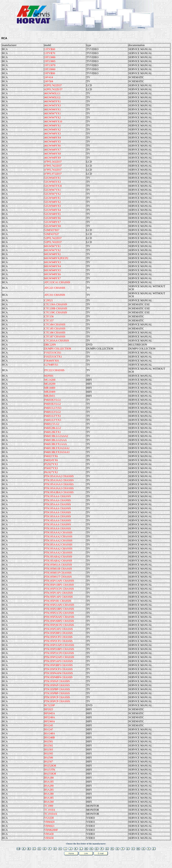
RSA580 (49, 802)
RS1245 (49, 725)
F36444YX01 (52, 361)
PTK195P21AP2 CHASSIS (59, 605)
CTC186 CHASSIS (55, 333)
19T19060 (50, 69)
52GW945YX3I (53, 186)
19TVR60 (50, 73)
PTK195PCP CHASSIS (57, 697)
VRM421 (49, 826)
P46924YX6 (51, 460)
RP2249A (50, 717)
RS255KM (50, 774)
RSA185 (49, 782)
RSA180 (49, 778)
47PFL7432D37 (53, 170)
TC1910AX (51, 814)
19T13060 (50, 57)
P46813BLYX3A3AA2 (57, 448)
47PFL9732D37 (53, 174)
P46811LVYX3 (53, 420)
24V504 (49, 81)
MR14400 (50, 388)
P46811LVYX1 (53, 416)
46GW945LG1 (52, 93)
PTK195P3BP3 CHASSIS (59, 665)
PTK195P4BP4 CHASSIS (59, 677)
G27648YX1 (51, 365)
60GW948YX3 (53, 262)
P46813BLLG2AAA (56, 440)
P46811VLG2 (52, 424)
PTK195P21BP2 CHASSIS (59, 609)
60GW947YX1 (53, 246)
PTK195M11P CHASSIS (58, 573)
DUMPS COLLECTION (58, 349)
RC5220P (50, 705)
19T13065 (50, 61)
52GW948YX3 (53, 206)
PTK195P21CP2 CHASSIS (59, 613)
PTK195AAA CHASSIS (58, 496)
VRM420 (49, 822)
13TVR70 (50, 53)
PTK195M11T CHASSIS (58, 577)
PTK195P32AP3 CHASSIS (59, 657)
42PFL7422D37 (53, 85)
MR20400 (50, 392)
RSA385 (49, 798)
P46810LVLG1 (53, 400)
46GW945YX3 (53, 105)
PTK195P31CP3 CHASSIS (59, 653)
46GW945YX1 (53, 101)
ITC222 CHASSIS (54, 370)
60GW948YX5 (53, 270)
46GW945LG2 (52, 97)
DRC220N (50, 345)
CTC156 (49, 316)
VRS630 (49, 838)
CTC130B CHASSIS (56, 308)
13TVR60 (50, 49)
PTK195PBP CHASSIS (57, 689)
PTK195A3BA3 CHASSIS (59, 492)
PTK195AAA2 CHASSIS (58, 532)
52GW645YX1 (53, 178)
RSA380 (49, 794)
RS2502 (49, 745)
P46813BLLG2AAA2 (56, 436)
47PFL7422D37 (53, 166)
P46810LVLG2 (53, 404)
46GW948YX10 (53, 121)
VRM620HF (51, 830)
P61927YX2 (51, 472)
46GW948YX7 (53, 150)
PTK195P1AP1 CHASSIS (59, 593)
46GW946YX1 (53, 109)
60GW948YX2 (53, 254)
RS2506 (49, 758)
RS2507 (49, 762)
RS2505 (49, 754)
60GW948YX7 (53, 278)
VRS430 (49, 834)
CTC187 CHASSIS (55, 337)
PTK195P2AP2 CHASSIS (59, 629)
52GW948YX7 (53, 222)
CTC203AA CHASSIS (57, 341)
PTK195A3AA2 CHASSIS (59, 476)
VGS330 (49, 818)
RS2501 (49, 741)
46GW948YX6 (53, 146)
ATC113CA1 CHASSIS (57, 282)
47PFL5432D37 (53, 162)
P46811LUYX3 (53, 408)
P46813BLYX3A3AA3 (57, 452)
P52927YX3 (51, 464)
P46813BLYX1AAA (56, 444)
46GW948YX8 (53, 154)
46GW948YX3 (53, 134)
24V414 (49, 77)
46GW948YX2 (53, 130)
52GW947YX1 (53, 190)
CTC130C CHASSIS (56, 312)
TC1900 (49, 806)
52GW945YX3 (53, 182)
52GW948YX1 (53, 198)
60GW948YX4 (53, 266)
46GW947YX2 (53, 117)
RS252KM (50, 766)
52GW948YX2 (53, 202)
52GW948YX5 (53, 214)
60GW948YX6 (53, 274)
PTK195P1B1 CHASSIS (58, 601)
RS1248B (50, 737)
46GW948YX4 (53, 138)
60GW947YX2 (53, 250)
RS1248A (50, 733)
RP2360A (50, 721)
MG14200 (50, 380)
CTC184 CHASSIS (55, 324)
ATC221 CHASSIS (55, 288)
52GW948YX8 (53, 226)
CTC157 (49, 320)
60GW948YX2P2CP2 (56, 258)
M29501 (49, 376)
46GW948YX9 (53, 158)
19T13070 (50, 65)
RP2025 (49, 709)
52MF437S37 (52, 234)
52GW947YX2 (53, 194)
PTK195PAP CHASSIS (57, 681)
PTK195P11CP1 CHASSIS (59, 589)
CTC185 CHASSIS (55, 328)
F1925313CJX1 (53, 353)
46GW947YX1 (53, 113)
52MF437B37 (52, 230)
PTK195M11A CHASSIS (58, 565)
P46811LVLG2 (53, 412)
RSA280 (49, 786)
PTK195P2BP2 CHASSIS (59, 633)
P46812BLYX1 (53, 432)
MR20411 (50, 396)
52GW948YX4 (53, 210)
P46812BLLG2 (53, 428)
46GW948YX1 (53, 126)
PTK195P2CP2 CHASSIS (59, 637)
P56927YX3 (51, 468)
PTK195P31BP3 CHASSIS (59, 649)
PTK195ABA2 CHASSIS (58, 557)
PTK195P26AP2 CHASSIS (59, 617)
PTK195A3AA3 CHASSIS (59, 484)
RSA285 (49, 790)
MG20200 (50, 384)
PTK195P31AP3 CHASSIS (59, 645)
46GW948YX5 (53, 142)
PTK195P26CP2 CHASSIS (59, 625)
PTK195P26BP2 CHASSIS (59, 621)
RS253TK (50, 770)
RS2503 (49, 750)
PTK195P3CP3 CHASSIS (59, 669)
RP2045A (50, 713)
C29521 (49, 300)
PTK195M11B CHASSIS (58, 569)
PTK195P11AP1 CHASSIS (59, 581)
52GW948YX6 (53, 218)
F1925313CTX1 (53, 357)
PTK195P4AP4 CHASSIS (59, 673)
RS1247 (49, 729)
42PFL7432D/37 (53, 89)
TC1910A (50, 810)
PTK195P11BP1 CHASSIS (59, 585)
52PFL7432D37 (53, 242)
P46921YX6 (51, 456)
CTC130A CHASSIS (56, 304)
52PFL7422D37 (53, 238)
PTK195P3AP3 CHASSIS (59, 661)
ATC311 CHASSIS (55, 295)
